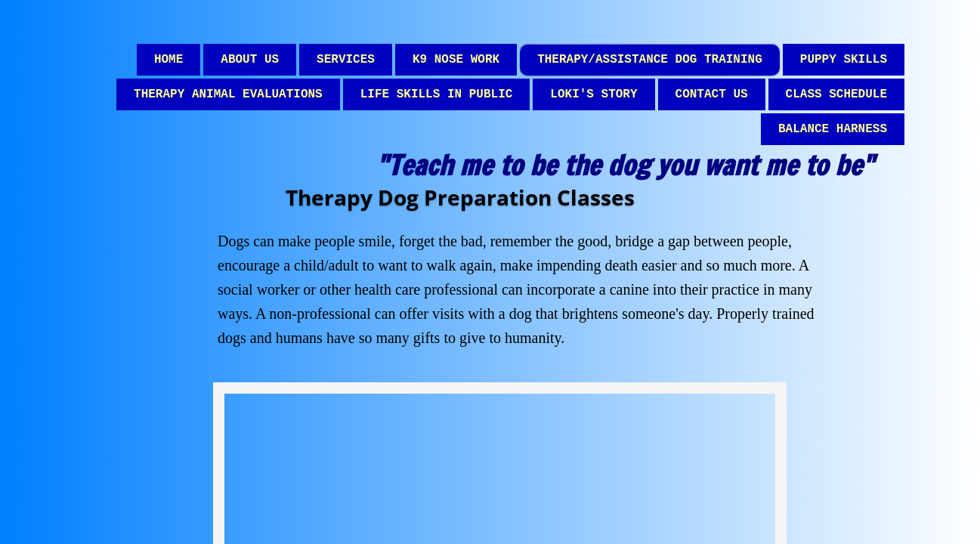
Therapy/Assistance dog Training (650, 60)
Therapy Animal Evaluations (228, 94)
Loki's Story (594, 94)
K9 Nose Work (456, 60)
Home (168, 60)
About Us (250, 60)
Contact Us (712, 94)
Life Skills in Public (437, 94)
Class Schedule (836, 94)
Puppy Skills (844, 60)
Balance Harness (833, 129)
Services (346, 60)
